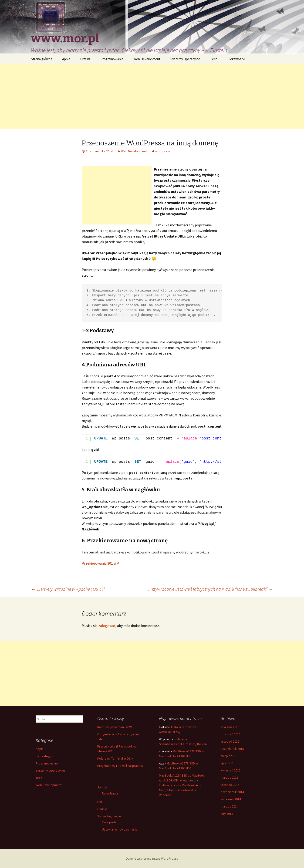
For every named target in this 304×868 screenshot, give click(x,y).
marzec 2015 (230, 778)
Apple (66, 59)
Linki (100, 802)
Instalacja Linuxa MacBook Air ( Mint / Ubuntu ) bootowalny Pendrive (180, 790)
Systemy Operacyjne (185, 59)
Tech (214, 59)
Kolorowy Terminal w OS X (115, 758)
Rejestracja (110, 793)
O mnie (102, 809)
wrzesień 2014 (231, 799)
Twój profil (109, 822)
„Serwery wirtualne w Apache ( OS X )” (68, 589)
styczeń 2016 (230, 727)
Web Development (147, 59)
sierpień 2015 (230, 756)
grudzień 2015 (231, 734)
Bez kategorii (45, 756)
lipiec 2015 (228, 763)
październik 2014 (232, 792)
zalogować (107, 626)
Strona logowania (109, 816)
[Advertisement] (152, 97)
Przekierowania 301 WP (100, 563)
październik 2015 (232, 749)
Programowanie (112, 59)
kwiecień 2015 (231, 770)
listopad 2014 (230, 785)
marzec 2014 (230, 806)
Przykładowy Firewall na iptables (120, 766)
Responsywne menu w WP (115, 727)
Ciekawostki (236, 59)
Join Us (102, 787)
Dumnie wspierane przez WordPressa (152, 858)
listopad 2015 (230, 741)
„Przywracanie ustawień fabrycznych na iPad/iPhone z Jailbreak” (210, 589)
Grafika (85, 59)
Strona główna (42, 59)
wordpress (163, 151)
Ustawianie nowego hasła (120, 829)
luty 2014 (227, 814)
